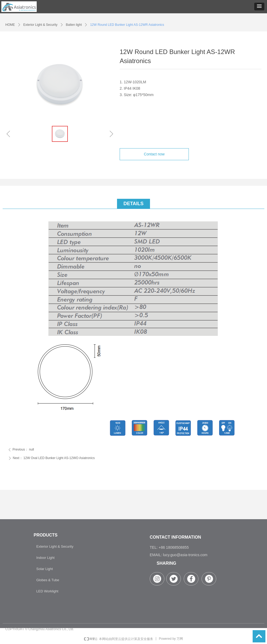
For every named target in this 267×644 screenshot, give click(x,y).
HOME (10, 25)
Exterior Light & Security (40, 25)
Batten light (74, 25)
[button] (259, 7)
